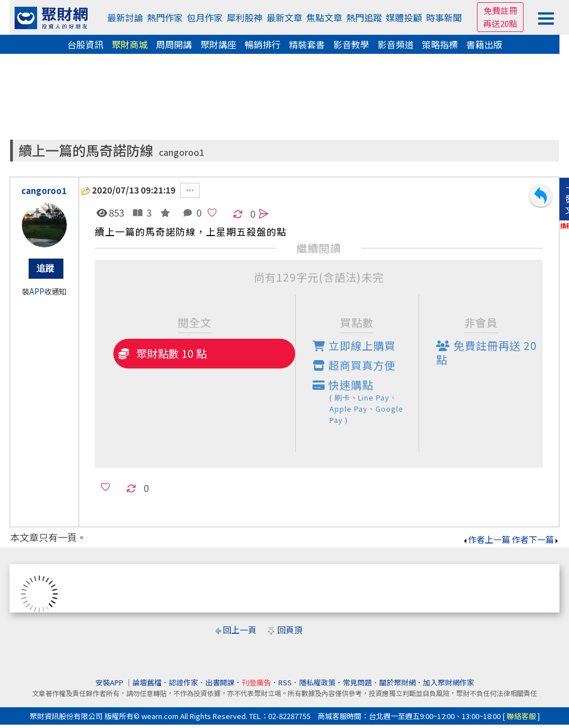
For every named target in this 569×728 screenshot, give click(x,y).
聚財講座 (218, 44)
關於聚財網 (398, 682)
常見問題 (357, 682)
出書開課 (220, 682)
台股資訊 (85, 44)
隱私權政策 (317, 682)
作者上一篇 (486, 539)
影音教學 (351, 44)
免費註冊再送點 (487, 353)
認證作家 (183, 682)
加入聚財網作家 (449, 682)
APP (37, 291)
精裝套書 (307, 44)
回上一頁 (240, 630)
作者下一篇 (536, 539)
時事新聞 (444, 17)
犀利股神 (245, 17)
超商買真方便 (354, 365)
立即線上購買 (354, 345)
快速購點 (366, 401)
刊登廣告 (256, 682)
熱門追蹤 (364, 17)
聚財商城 (130, 44)
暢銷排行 (263, 44)
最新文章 (284, 17)
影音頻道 (396, 44)
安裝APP (110, 682)
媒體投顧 (404, 17)
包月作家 (205, 17)
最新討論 (125, 17)
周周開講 (174, 44)
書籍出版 (484, 44)
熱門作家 (165, 17)
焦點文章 (324, 17)
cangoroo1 (182, 152)
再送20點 (500, 23)
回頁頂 (290, 630)
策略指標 (440, 44)
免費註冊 (501, 10)
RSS (285, 682)
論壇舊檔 (147, 682)
